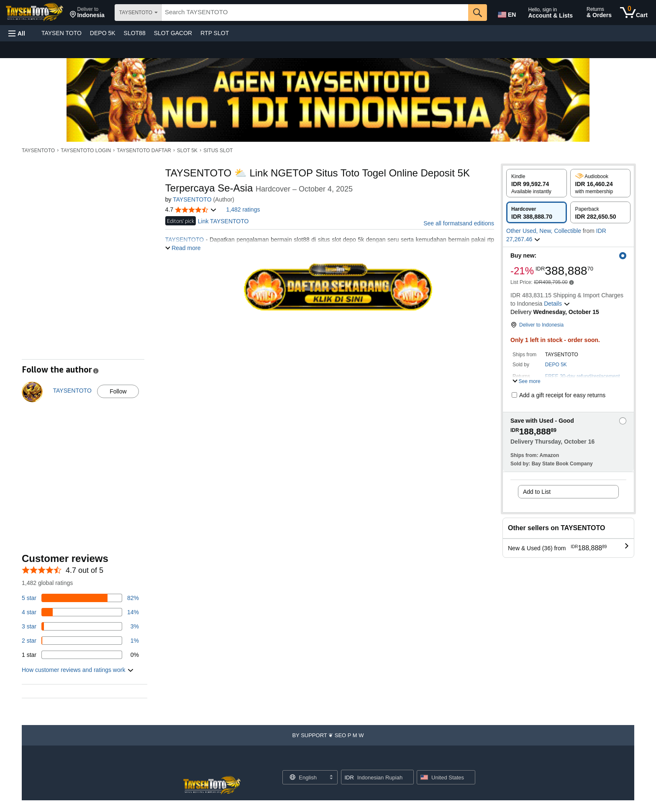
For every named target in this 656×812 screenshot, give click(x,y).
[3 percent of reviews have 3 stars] (80, 626)
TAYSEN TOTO (61, 33)
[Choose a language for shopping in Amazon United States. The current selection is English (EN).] (506, 13)
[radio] (537, 183)
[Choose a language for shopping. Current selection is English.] (305, 777)
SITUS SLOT (218, 151)
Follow (118, 391)
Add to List (537, 492)
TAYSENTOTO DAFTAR (144, 151)
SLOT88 (135, 33)
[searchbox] (315, 13)
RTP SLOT (215, 33)
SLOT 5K (187, 151)
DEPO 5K (103, 33)
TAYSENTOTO (38, 151)
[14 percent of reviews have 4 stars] (80, 612)
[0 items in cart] (634, 13)
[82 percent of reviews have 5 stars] (80, 598)
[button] (87, 13)
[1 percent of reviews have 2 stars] (80, 641)
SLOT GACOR (173, 33)
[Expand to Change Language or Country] (331, 778)
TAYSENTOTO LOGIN (86, 151)
